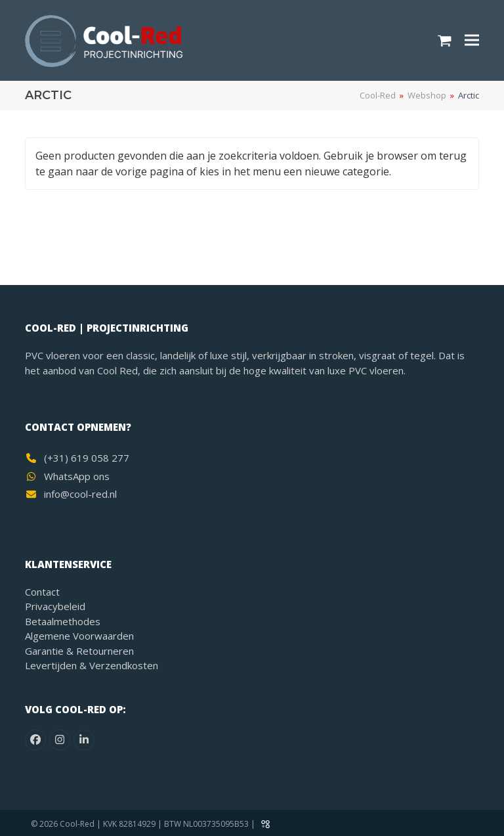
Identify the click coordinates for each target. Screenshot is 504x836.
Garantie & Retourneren (79, 651)
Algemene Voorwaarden (79, 636)
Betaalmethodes (63, 621)
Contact (42, 592)
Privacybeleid (55, 606)
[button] (445, 40)
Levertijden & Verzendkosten (92, 665)
